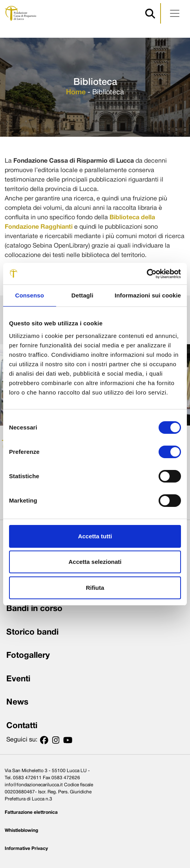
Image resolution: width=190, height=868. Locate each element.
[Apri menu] (175, 13)
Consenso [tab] (30, 295)
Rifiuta (95, 588)
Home (76, 93)
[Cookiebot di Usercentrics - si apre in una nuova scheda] (147, 274)
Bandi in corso (34, 609)
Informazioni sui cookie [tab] (148, 295)
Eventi (18, 679)
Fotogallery (28, 656)
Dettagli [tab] (82, 295)
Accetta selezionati (95, 562)
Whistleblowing (21, 830)
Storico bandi (32, 632)
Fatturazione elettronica (31, 812)
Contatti (22, 726)
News (17, 702)
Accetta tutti (95, 536)
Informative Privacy (26, 849)
